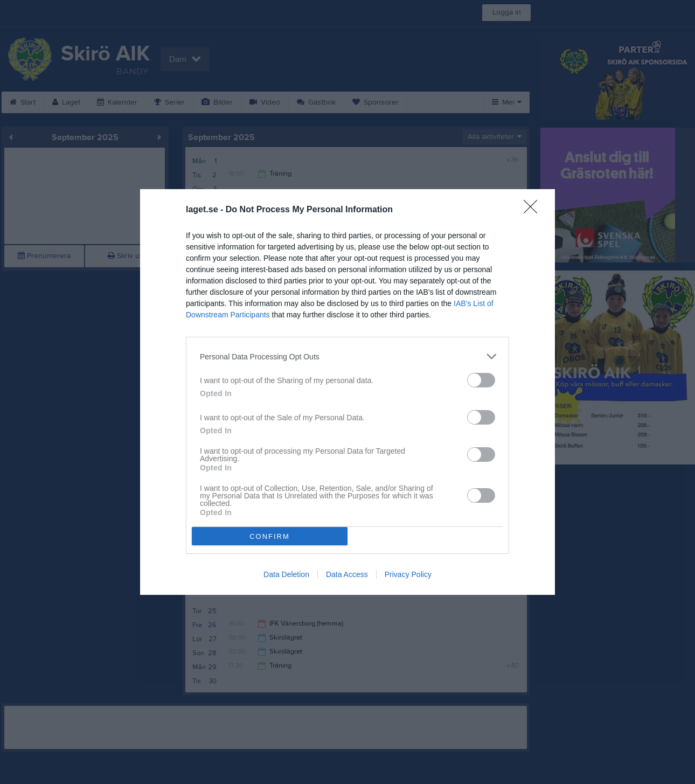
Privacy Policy (408, 574)
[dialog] (347, 392)
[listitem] (347, 356)
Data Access (347, 574)
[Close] (534, 210)
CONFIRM (270, 536)
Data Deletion (286, 574)
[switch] (481, 380)
